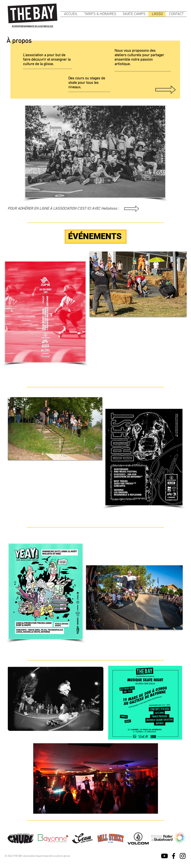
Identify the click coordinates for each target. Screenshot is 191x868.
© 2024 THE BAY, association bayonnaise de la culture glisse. (38, 856)
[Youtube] (164, 856)
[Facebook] (174, 856)
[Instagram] (183, 856)
